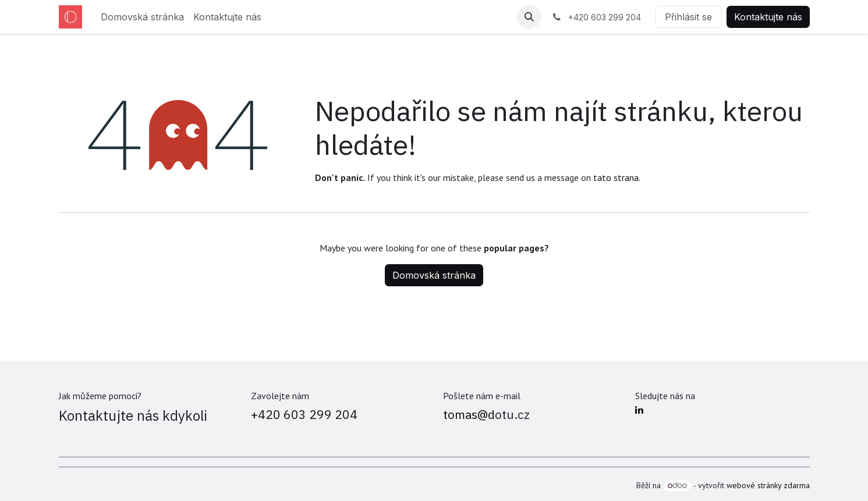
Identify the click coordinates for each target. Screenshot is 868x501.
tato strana (616, 177)
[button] (529, 17)
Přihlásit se (688, 17)
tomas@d (469, 414)
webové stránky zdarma (768, 485)
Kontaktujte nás (768, 17)
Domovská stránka (434, 275)
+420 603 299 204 (304, 414)
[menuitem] (142, 17)
